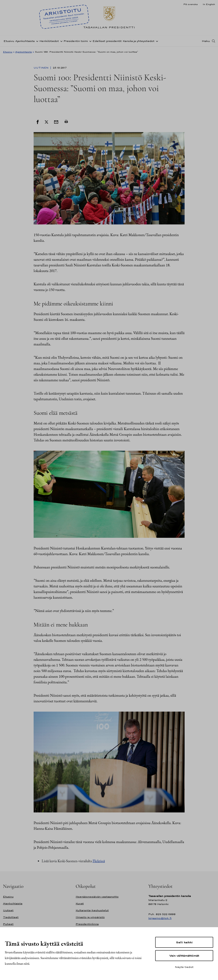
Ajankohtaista (25, 41)
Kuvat (80, 903)
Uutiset (8, 910)
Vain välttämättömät (184, 956)
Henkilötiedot (49, 41)
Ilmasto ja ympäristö (90, 917)
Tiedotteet (11, 917)
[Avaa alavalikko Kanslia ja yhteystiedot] (156, 41)
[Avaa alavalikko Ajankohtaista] (36, 41)
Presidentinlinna (87, 924)
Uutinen (41, 68)
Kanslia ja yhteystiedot (139, 41)
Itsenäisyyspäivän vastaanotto (97, 897)
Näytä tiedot (184, 967)
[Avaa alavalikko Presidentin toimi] (90, 41)
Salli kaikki (184, 942)
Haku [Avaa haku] (206, 41)
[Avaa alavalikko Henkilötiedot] (61, 41)
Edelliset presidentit (107, 41)
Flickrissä (99, 861)
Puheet (8, 924)
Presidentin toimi (76, 41)
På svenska (191, 4)
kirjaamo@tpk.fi (160, 918)
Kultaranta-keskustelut (92, 910)
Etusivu (9, 41)
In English (209, 4)
